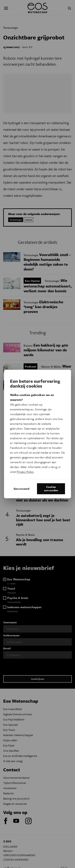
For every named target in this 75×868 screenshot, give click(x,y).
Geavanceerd (21, 489)
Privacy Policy (25, 472)
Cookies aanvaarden (51, 489)
